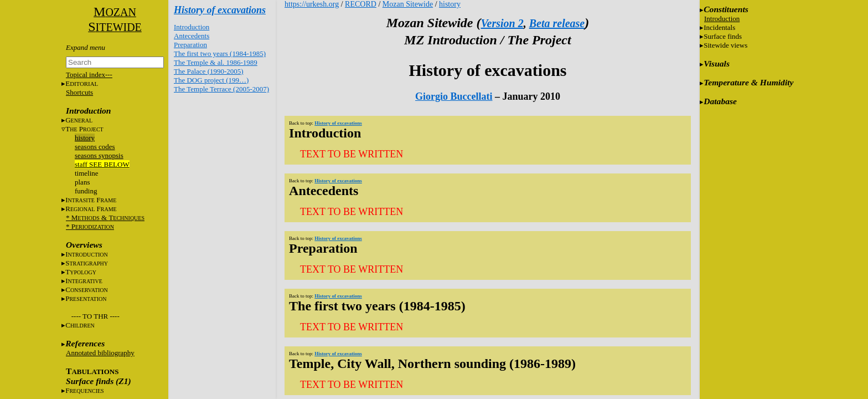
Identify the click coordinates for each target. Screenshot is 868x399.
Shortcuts (79, 92)
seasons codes (95, 147)
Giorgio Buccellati (454, 96)
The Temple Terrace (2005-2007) (221, 89)
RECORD (361, 4)
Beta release (557, 23)
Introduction (192, 27)
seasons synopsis (99, 155)
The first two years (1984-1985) (220, 53)
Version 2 (502, 23)
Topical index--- (89, 75)
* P (90, 226)
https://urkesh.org (312, 4)
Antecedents (192, 36)
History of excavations (220, 10)
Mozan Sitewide (408, 4)
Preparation (190, 45)
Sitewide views (725, 45)
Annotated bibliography (100, 353)
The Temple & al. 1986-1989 (216, 62)
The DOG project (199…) (211, 80)
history (85, 138)
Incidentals (719, 27)
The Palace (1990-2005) (209, 71)
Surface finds (723, 36)
